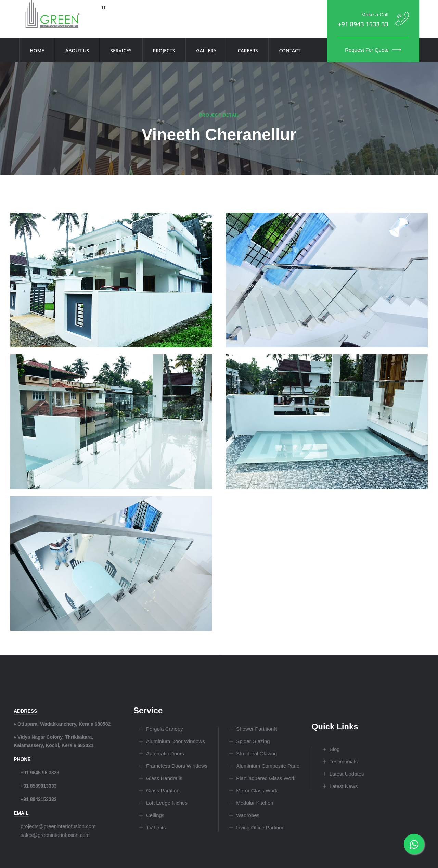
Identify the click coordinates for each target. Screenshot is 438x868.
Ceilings (155, 815)
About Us (77, 50)
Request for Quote (373, 50)
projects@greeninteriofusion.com (58, 826)
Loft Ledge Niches (167, 803)
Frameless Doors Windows (177, 766)
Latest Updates (347, 774)
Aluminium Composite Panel (268, 766)
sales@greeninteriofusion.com (55, 835)
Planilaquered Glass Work (266, 778)
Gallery (206, 50)
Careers (248, 50)
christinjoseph (16, 844)
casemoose (13, 683)
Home (37, 50)
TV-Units (156, 827)
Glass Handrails (164, 778)
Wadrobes (248, 815)
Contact (290, 50)
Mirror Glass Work (257, 790)
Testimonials (344, 761)
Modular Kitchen (255, 803)
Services (121, 50)
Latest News (344, 786)
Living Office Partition (260, 827)
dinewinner (13, 697)
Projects (164, 50)
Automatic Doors (165, 754)
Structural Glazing (256, 754)
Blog (335, 749)
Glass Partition (163, 790)
